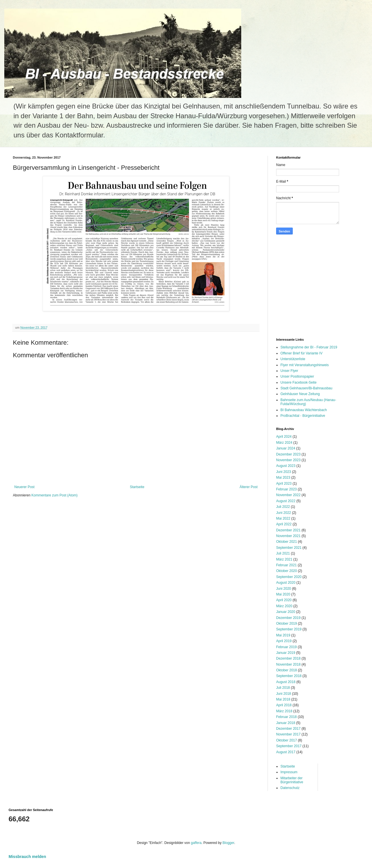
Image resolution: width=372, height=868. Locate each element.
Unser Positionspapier (297, 376)
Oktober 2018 (287, 670)
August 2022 (286, 501)
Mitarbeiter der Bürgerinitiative (292, 780)
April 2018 (284, 705)
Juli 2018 (283, 688)
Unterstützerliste (293, 359)
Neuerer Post (24, 487)
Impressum (289, 772)
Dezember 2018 (288, 658)
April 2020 (284, 600)
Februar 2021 (286, 565)
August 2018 (286, 682)
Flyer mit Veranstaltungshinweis (305, 365)
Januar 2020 (286, 612)
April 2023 (284, 484)
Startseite (137, 487)
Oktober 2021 (287, 542)
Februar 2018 (286, 717)
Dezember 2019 (288, 618)
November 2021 (288, 536)
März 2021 (284, 559)
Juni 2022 (284, 513)
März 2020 (284, 606)
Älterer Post (249, 487)
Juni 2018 (284, 694)
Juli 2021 (283, 553)
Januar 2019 (286, 653)
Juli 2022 (283, 507)
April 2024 (284, 437)
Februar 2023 (286, 489)
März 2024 (284, 443)
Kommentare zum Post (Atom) (55, 495)
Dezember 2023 (288, 454)
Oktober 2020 (287, 571)
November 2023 (288, 460)
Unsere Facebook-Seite (298, 382)
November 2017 (288, 734)
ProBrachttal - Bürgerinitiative (303, 416)
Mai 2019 (283, 635)
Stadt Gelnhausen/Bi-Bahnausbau (306, 388)
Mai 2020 (283, 594)
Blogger (228, 843)
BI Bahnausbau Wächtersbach (304, 410)
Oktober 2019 (287, 624)
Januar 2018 (286, 723)
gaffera (196, 843)
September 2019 (289, 629)
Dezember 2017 (288, 729)
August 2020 (286, 583)
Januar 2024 (286, 448)
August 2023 (286, 466)
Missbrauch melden (27, 857)
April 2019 (284, 641)
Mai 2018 (283, 699)
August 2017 (286, 752)
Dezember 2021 (288, 530)
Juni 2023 (284, 472)
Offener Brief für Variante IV (301, 353)
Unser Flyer (289, 371)
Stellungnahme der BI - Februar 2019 (309, 347)
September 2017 (289, 746)
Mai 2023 (283, 478)
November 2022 (288, 495)
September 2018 (289, 676)
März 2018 (284, 711)
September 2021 (289, 548)
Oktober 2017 (287, 740)
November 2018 (288, 664)
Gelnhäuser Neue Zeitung (300, 394)
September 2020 (289, 577)
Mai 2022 (283, 518)
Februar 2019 (286, 647)
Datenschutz (290, 788)
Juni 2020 (284, 589)
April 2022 (284, 524)
